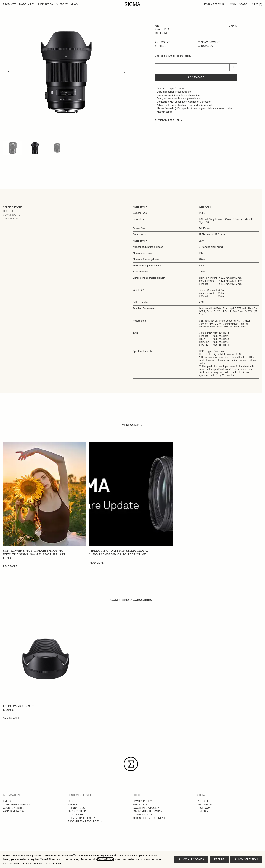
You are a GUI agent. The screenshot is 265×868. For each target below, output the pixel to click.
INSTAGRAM (205, 805)
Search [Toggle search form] (244, 4)
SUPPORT (74, 805)
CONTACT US (76, 815)
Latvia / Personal (214, 4)
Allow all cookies (191, 859)
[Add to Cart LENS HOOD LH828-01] (11, 718)
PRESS (7, 801)
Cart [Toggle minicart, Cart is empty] (257, 4)
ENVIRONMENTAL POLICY (147, 811)
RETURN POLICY (77, 808)
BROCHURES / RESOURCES (84, 821)
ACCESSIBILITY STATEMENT (149, 818)
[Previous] (8, 72)
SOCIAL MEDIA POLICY (146, 808)
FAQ (70, 801)
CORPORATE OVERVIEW (17, 805)
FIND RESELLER (77, 811)
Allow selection (246, 859)
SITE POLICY (140, 805)
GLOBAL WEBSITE (13, 808)
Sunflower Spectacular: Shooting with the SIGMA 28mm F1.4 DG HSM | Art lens (34, 554)
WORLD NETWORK (14, 811)
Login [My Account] (232, 4)
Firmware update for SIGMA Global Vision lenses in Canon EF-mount (119, 553)
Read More (10, 566)
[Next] (124, 72)
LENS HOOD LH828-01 (19, 706)
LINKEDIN (203, 811)
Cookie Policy (105, 859)
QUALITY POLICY (142, 815)
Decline (219, 859)
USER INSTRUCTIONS (80, 818)
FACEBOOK (204, 808)
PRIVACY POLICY (142, 801)
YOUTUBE (203, 801)
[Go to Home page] (132, 4)
